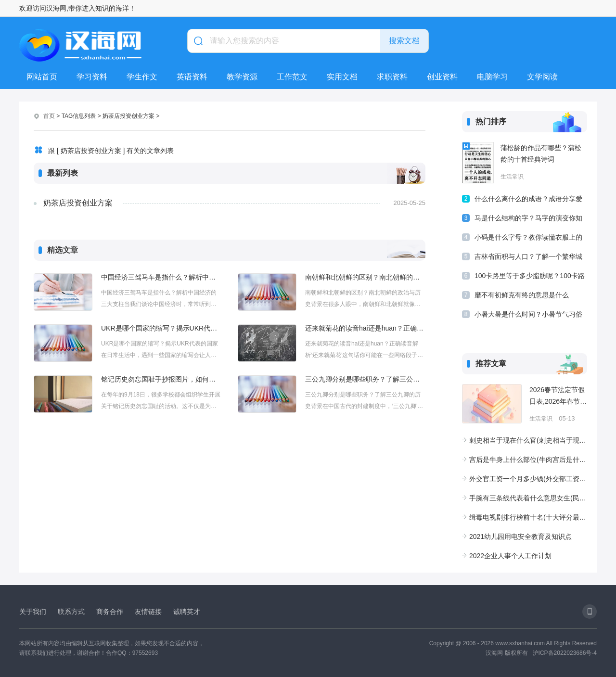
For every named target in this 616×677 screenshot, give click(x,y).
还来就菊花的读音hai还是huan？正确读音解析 (365, 328)
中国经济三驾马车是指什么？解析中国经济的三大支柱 (161, 277)
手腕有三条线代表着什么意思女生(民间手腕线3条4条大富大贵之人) (528, 498)
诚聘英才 (187, 612)
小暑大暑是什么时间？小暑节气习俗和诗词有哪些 (528, 316)
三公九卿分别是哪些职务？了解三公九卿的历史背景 (365, 379)
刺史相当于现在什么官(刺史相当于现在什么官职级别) (528, 440)
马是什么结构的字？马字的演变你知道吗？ (528, 220)
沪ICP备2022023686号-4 (565, 653)
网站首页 (42, 77)
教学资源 (242, 77)
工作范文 (292, 77)
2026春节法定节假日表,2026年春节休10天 (558, 396)
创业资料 (442, 77)
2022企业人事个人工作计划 (510, 556)
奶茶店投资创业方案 (78, 203)
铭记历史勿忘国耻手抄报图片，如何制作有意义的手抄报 (161, 379)
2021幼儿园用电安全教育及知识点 (520, 536)
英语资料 (192, 77)
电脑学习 (492, 77)
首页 (49, 116)
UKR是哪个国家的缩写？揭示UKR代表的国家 (161, 328)
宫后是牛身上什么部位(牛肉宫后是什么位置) (528, 460)
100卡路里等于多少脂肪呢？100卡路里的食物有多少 (530, 277)
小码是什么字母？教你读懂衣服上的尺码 (528, 239)
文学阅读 (542, 77)
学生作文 (142, 77)
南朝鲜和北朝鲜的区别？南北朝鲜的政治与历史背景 (365, 277)
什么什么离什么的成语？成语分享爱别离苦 (528, 200)
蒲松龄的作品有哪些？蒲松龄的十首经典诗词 (541, 153)
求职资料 (392, 77)
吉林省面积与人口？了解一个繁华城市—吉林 (528, 258)
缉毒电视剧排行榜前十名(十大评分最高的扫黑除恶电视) (528, 517)
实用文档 (342, 77)
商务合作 (110, 612)
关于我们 (33, 612)
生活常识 (512, 177)
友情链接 (148, 612)
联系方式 (71, 612)
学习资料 (92, 77)
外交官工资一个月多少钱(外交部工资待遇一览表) (528, 479)
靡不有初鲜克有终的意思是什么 (522, 295)
